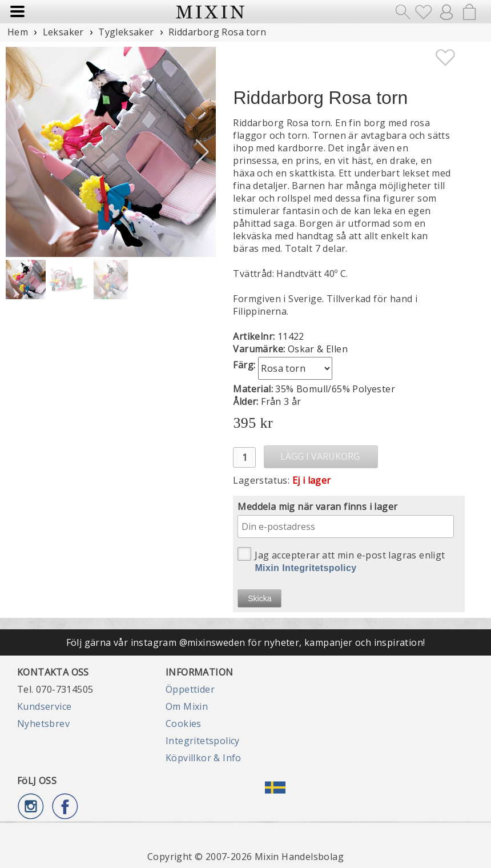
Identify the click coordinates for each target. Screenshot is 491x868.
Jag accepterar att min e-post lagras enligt (341, 560)
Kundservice (44, 706)
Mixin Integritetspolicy (305, 568)
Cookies (184, 724)
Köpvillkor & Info (204, 758)
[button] (202, 152)
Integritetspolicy (203, 741)
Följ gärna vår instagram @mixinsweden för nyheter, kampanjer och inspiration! (246, 642)
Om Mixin (187, 706)
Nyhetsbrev (43, 724)
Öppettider (190, 689)
